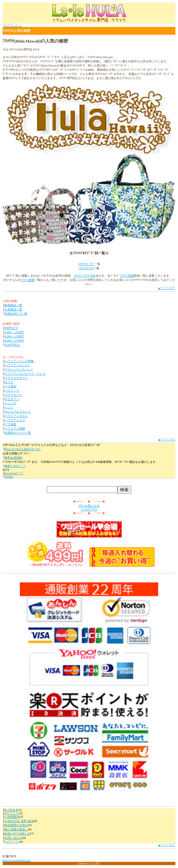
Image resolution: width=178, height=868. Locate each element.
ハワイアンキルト (16, 416)
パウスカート (13, 395)
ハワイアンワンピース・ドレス (25, 374)
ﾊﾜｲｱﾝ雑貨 (127, 276)
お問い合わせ (13, 838)
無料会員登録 (13, 458)
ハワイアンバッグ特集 (19, 361)
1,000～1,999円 (14, 332)
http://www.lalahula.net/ (17, 860)
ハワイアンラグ (15, 420)
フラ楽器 (10, 424)
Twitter (9, 476)
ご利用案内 (12, 817)
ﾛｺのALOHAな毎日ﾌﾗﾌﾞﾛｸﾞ (23, 449)
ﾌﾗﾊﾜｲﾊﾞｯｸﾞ (86, 264)
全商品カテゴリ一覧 (18, 433)
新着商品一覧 (13, 305)
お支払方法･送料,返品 (19, 821)
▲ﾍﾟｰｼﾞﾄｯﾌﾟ (167, 288)
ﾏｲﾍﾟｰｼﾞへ (12, 813)
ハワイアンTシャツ (17, 365)
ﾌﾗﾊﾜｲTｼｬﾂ (86, 268)
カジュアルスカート (18, 412)
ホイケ (9, 382)
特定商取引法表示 (16, 825)
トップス (10, 403)
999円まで (11, 328)
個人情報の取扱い (16, 829)
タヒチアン (12, 399)
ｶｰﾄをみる (11, 810)
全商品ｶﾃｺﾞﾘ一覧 (16, 314)
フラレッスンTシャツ (19, 369)
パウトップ (12, 391)
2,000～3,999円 (14, 336)
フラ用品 (10, 386)
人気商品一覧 (13, 309)
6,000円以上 (12, 345)
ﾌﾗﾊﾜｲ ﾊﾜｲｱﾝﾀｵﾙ (84, 276)
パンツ (9, 407)
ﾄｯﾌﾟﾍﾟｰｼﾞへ (13, 25)
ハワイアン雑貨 (15, 428)
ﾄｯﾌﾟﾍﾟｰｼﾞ (12, 842)
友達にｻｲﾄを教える (17, 834)
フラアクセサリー (16, 378)
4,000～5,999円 (14, 341)
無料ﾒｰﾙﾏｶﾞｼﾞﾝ (15, 466)
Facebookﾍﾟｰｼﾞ (14, 473)
